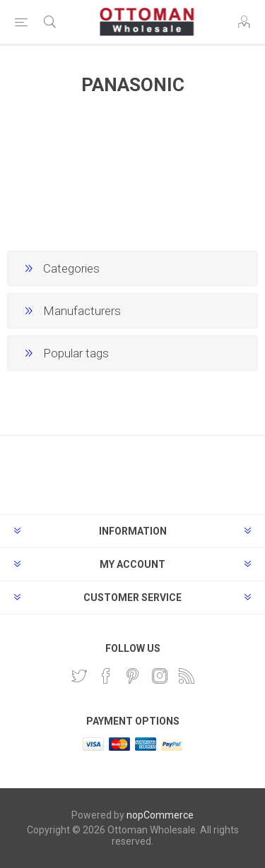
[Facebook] (106, 676)
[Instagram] (160, 676)
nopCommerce (160, 815)
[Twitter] (79, 676)
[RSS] (187, 676)
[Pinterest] (133, 676)
